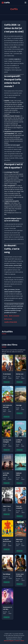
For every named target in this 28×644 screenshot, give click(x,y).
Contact (17, 641)
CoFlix (6, 3)
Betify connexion (14, 316)
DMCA (22, 641)
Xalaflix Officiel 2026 (11, 322)
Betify (6, 316)
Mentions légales (9, 641)
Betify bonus (8, 319)
